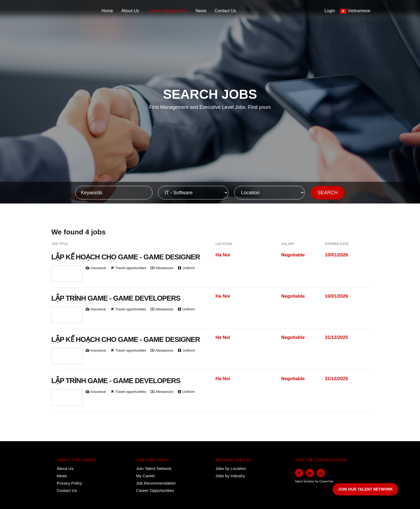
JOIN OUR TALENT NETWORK (365, 489)
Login (330, 11)
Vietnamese (359, 11)
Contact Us (225, 11)
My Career (146, 476)
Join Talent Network (154, 468)
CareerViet (326, 481)
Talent (299, 481)
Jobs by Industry (230, 476)
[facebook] (299, 473)
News (201, 11)
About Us (130, 11)
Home (107, 11)
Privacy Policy (69, 483)
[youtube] (321, 473)
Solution (309, 481)
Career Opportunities (168, 11)
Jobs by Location (231, 468)
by (317, 481)
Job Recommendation (156, 483)
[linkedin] (310, 473)
